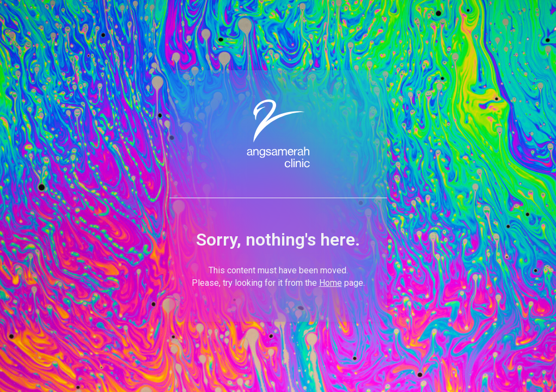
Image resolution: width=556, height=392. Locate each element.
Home (331, 283)
